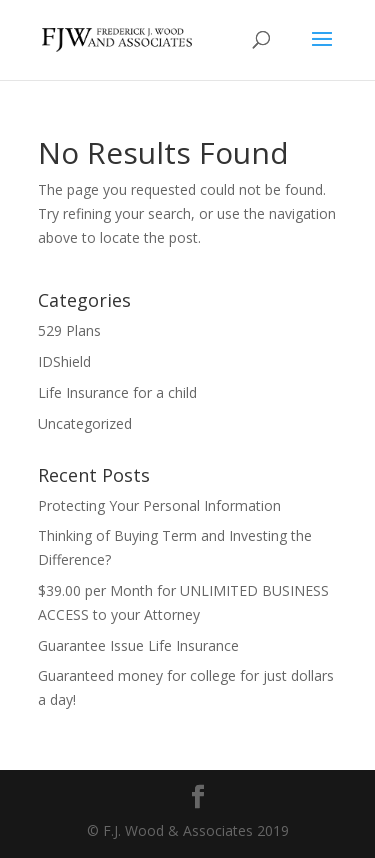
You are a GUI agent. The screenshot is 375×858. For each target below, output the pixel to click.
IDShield (64, 361)
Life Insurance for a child (117, 392)
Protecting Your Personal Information (159, 505)
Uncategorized (85, 423)
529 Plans (69, 330)
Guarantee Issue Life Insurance (138, 645)
